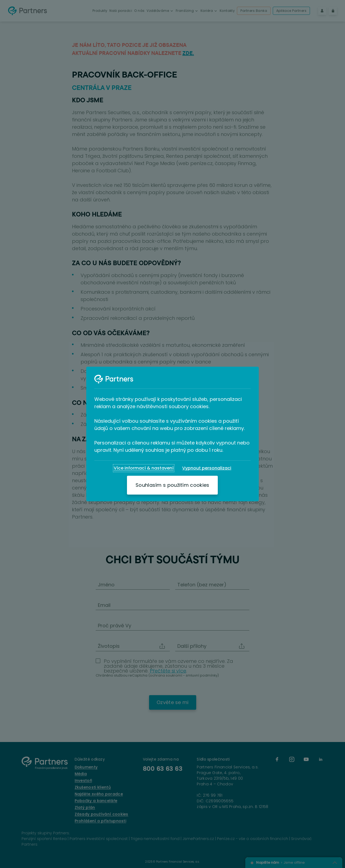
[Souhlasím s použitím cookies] (172, 485)
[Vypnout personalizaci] (207, 468)
